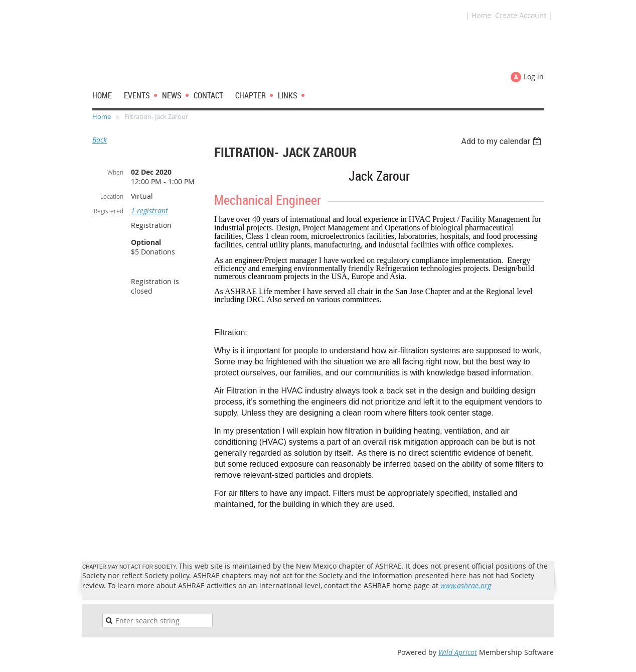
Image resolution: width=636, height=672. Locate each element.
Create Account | (523, 16)
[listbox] (502, 141)
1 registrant (149, 211)
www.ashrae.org (466, 585)
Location (112, 196)
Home (102, 116)
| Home (478, 16)
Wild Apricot (458, 652)
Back (100, 140)
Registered (109, 211)
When (115, 172)
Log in (534, 77)
